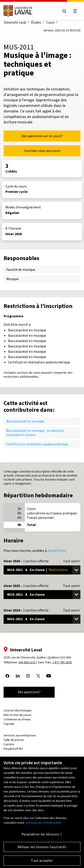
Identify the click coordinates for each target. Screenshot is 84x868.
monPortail (57, 551)
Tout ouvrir (71, 561)
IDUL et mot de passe (17, 715)
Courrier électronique (18, 710)
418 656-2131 (27, 662)
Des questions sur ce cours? (42, 136)
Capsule (9, 724)
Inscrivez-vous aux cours (42, 151)
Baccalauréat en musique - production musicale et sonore (35, 433)
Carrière (9, 744)
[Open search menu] (64, 11)
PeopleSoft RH (13, 749)
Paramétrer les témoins (40, 837)
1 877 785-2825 (62, 662)
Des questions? (29, 692)
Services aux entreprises (20, 735)
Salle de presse (14, 740)
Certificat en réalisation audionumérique (37, 444)
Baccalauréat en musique (25, 421)
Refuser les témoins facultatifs (42, 849)
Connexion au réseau (17, 719)
